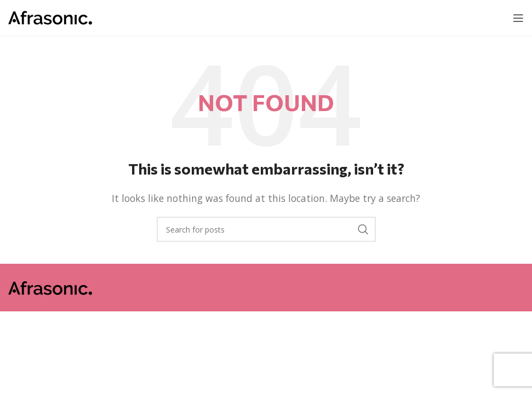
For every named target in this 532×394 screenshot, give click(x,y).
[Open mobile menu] (518, 18)
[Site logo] (50, 17)
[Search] (266, 229)
